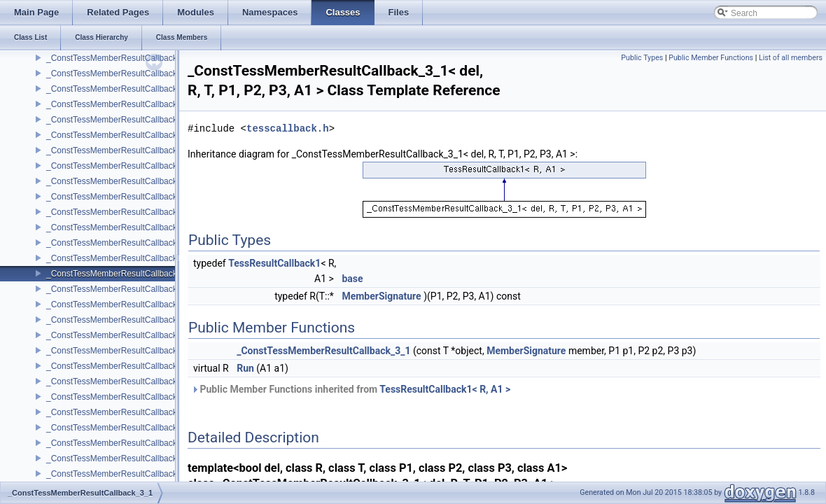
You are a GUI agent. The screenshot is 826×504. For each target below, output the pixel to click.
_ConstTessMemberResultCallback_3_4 (121, 366)
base (352, 279)
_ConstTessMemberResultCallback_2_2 (121, 120)
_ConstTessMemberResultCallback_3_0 (121, 243)
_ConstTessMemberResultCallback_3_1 (121, 274)
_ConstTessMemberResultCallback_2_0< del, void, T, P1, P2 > (163, 73)
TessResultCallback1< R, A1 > (445, 389)
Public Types (642, 58)
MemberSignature (381, 296)
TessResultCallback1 (274, 263)
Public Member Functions (711, 58)
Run (245, 368)
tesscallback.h (288, 128)
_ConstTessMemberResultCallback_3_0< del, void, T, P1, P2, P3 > (170, 258)
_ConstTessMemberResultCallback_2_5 (121, 212)
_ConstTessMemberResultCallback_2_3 (121, 150)
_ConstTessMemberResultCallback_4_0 (121, 428)
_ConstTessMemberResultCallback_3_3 (121, 335)
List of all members (791, 58)
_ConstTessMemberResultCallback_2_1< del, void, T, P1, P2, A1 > (170, 104)
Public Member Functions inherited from (351, 389)
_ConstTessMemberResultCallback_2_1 (121, 89)
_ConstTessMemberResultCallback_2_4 (121, 181)
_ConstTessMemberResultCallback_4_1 (121, 458)
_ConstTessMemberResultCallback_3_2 (121, 304)
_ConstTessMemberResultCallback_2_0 (121, 58)
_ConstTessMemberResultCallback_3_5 (121, 397)
